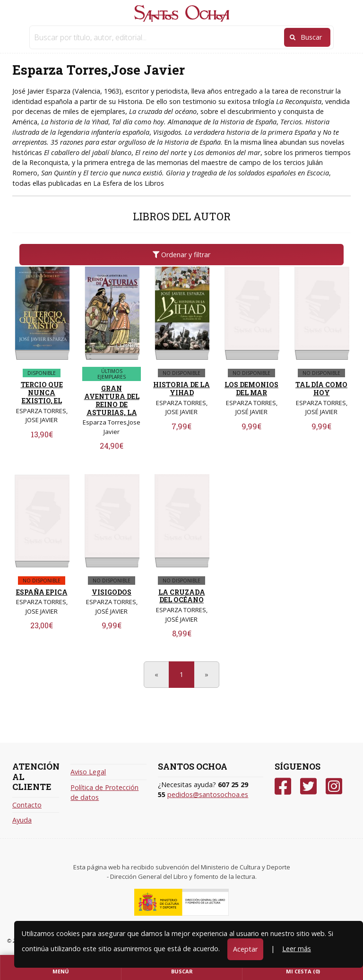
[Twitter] (308, 786)
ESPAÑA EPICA (42, 592)
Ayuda (22, 820)
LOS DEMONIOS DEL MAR (251, 389)
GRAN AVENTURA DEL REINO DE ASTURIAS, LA (112, 400)
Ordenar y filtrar (181, 255)
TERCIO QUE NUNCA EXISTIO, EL (42, 393)
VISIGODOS (112, 592)
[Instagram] (334, 786)
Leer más (297, 949)
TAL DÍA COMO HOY (321, 389)
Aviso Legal (88, 772)
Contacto (27, 805)
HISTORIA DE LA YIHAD (181, 389)
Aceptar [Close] (245, 949)
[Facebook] (283, 786)
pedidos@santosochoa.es (208, 794)
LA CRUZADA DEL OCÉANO (182, 596)
